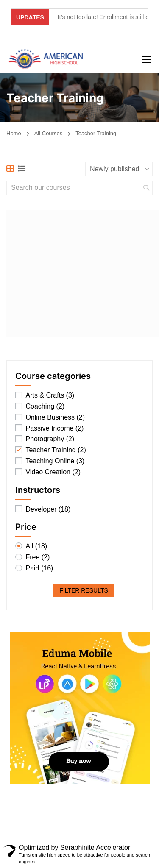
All (36, 547)
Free (38, 558)
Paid (39, 569)
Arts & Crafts (50, 396)
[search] (146, 188)
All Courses (48, 133)
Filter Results (84, 590)
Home (14, 133)
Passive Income (54, 429)
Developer (48, 510)
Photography (50, 439)
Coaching (45, 407)
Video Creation (53, 472)
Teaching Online (55, 461)
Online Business (55, 418)
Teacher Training (56, 450)
